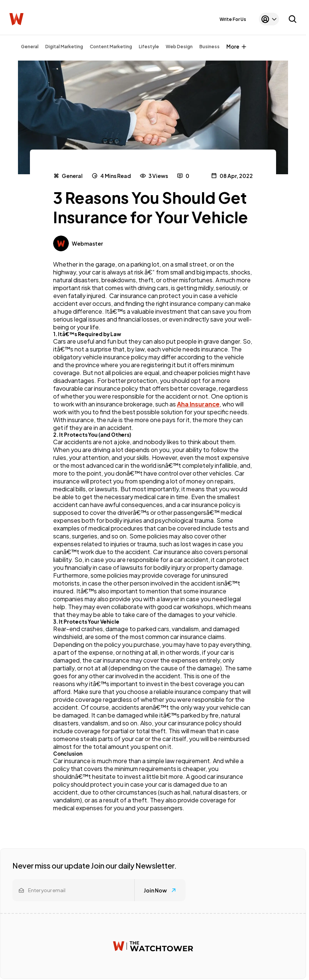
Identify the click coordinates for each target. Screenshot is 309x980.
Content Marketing (111, 47)
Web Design (179, 47)
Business (209, 47)
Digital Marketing (64, 47)
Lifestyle (149, 47)
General (30, 47)
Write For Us (233, 19)
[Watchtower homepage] (153, 946)
